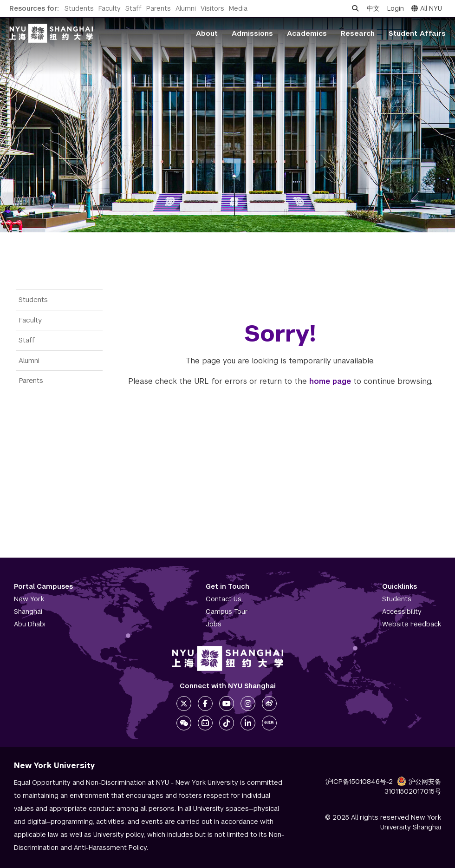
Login (396, 8)
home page (330, 381)
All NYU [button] (427, 8)
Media (238, 8)
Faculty (110, 8)
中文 (373, 8)
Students (79, 8)
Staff (133, 8)
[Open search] (355, 8)
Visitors (212, 8)
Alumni (186, 8)
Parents (159, 8)
